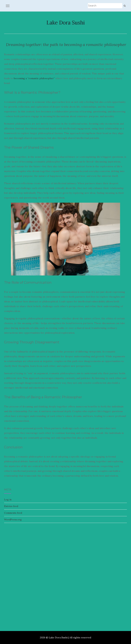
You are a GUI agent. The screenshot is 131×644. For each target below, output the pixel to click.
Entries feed (11, 506)
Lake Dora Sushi (66, 23)
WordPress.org (13, 520)
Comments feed (13, 513)
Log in (8, 500)
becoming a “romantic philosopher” (34, 78)
